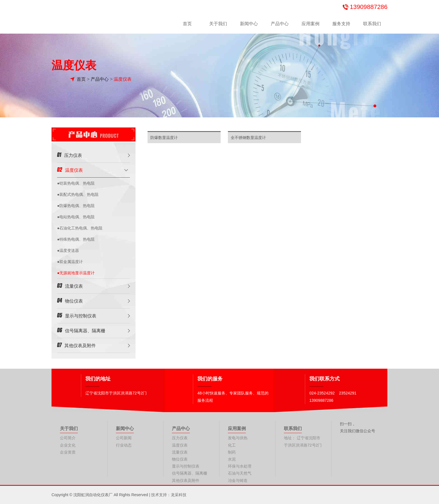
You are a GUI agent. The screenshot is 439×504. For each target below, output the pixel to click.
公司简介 (68, 438)
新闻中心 (249, 24)
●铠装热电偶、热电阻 (76, 183)
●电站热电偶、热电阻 (76, 217)
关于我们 (218, 24)
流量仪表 (70, 286)
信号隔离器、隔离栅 (81, 330)
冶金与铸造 (238, 480)
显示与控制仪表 (77, 315)
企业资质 (68, 452)
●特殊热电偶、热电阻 (76, 239)
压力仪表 (70, 155)
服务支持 (341, 24)
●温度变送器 (68, 250)
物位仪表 (70, 300)
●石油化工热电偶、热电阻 (80, 228)
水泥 (232, 459)
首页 (187, 24)
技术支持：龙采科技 (169, 495)
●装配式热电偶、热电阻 (78, 194)
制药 (232, 452)
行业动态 (124, 445)
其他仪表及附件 (76, 345)
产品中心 (280, 24)
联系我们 (372, 24)
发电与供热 (238, 438)
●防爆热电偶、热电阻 (76, 206)
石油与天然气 (240, 473)
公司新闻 (124, 438)
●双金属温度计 (70, 262)
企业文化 (68, 445)
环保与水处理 (240, 466)
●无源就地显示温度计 (76, 273)
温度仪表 (123, 79)
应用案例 (310, 24)
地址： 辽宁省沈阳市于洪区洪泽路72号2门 (303, 441)
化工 (232, 445)
